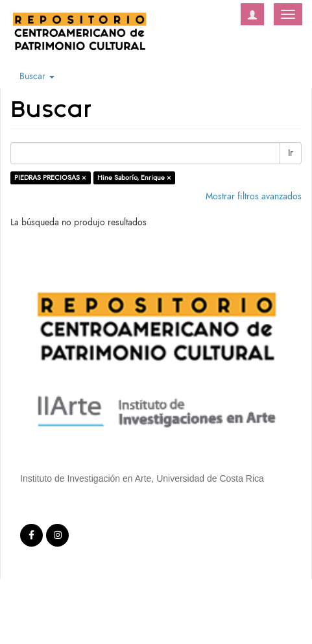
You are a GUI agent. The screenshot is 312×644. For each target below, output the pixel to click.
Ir (291, 153)
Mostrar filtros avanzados (254, 196)
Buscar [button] (37, 76)
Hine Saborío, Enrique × (134, 178)
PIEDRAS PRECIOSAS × (50, 178)
